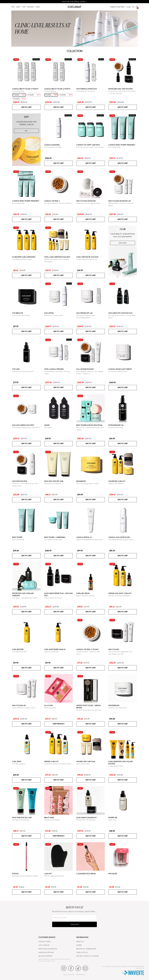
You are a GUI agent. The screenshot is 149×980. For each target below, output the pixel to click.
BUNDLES (31, 7)
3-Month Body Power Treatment (26, 201)
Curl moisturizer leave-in (55, 649)
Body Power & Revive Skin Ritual (89, 425)
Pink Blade (113, 874)
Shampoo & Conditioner (53, 483)
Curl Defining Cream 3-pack (22, 259)
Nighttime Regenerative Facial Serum (90, 540)
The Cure (16, 369)
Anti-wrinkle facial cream (21, 315)
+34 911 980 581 (44, 945)
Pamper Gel (113, 818)
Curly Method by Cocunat (87, 257)
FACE (13, 7)
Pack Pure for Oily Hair (22, 818)
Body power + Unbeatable (55, 537)
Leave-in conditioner (51, 652)
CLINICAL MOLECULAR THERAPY (120, 369)
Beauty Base (49, 818)
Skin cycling (114, 649)
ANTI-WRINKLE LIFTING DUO (87, 89)
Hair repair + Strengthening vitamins (25, 598)
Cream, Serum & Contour (53, 598)
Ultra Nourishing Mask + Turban (88, 483)
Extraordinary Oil (116, 425)
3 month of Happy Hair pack (88, 145)
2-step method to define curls (87, 259)
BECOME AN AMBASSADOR (86, 949)
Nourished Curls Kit (117, 481)
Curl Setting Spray (19, 764)
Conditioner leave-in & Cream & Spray (58, 764)
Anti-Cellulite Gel (114, 147)
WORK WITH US (82, 952)
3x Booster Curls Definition (24, 257)
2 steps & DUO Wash (116, 766)
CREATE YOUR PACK (117, 7)
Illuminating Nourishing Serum (23, 371)
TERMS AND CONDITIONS (48, 949)
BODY (18, 7)
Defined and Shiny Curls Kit (120, 593)
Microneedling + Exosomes (86, 91)
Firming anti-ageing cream (118, 371)
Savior (47, 425)
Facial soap (112, 820)
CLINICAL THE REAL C (52, 201)
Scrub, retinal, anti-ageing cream (24, 708)
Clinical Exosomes (52, 145)
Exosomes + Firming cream (54, 315)
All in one (48, 705)
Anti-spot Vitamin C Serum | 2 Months (58, 203)
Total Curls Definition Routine (57, 257)
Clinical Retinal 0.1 (84, 537)
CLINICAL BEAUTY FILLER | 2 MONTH (57, 89)
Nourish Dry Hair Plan (86, 761)
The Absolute (18, 313)
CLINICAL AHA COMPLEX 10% (119, 537)
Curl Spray (17, 761)
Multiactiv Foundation (52, 820)
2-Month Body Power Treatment (122, 145)
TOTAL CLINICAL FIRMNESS (54, 369)
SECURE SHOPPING (45, 956)
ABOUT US (80, 942)
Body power (17, 537)
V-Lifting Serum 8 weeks (53, 147)
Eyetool (15, 874)
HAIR (24, 7)
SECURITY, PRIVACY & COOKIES (87, 956)
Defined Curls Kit (51, 761)
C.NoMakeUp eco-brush (86, 874)
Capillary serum (83, 593)
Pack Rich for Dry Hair (54, 481)
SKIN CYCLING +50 (19, 705)
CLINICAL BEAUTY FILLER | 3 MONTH (25, 89)
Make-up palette (50, 708)
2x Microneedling (50, 91)
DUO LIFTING (49, 313)
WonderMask (114, 705)
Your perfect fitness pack (53, 540)
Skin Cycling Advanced (86, 201)
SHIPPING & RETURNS (46, 952)
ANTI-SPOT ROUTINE (20, 481)
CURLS (38, 7)
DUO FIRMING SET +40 (84, 313)
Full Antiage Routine (85, 369)
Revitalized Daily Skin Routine (120, 89)
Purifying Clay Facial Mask (118, 708)
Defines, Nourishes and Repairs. (119, 596)
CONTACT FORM (44, 942)
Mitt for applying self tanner (54, 876)
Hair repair (48, 427)
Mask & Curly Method (116, 483)
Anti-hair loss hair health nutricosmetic (90, 147)
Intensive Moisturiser (116, 427)
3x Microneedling (18, 91)
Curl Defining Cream (19, 652)
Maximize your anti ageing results (88, 203)
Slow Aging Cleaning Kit (86, 818)
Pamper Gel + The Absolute (86, 820)
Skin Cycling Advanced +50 (120, 201)
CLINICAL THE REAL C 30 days (87, 649)
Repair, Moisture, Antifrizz (85, 596)
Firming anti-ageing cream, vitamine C (26, 427)
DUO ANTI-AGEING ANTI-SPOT (23, 425)
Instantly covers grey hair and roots (89, 710)
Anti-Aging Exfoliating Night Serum (121, 540)
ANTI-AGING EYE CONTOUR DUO (120, 313)
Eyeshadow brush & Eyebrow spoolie (25, 876)
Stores (79, 945)
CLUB (129, 7)
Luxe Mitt (48, 874)
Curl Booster (18, 649)
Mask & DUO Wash (83, 764)
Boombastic (81, 481)
